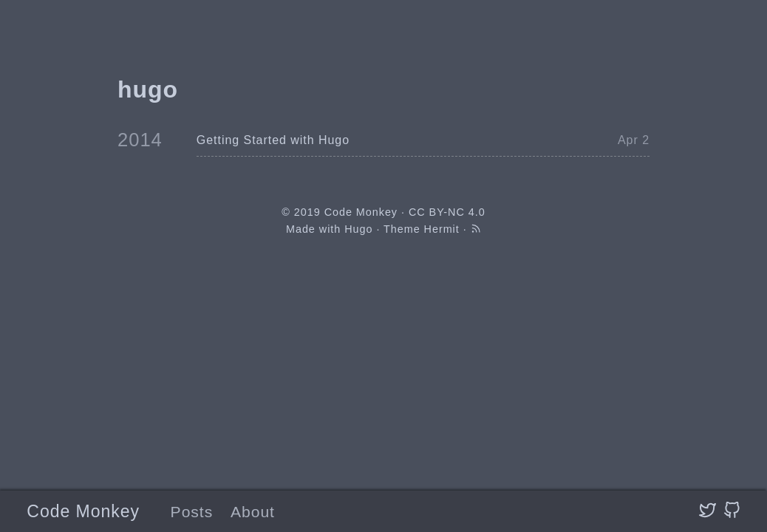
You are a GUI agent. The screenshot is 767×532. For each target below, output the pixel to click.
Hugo (358, 229)
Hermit (442, 229)
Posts (192, 512)
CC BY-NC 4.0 (447, 212)
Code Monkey (83, 511)
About (253, 512)
